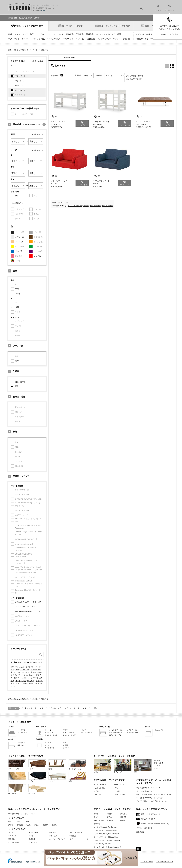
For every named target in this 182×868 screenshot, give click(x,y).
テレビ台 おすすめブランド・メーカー (150, 798)
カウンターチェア (51, 735)
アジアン (17, 777)
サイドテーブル (132, 730)
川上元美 (123, 817)
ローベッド (98, 794)
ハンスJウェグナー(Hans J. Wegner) (107, 834)
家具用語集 (140, 832)
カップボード (118, 791)
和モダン (34, 672)
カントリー (25, 669)
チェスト (48, 745)
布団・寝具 (53, 836)
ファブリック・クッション (74, 39)
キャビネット (50, 748)
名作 (29, 683)
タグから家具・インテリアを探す (109, 780)
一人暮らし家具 (99, 788)
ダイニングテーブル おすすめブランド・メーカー (154, 794)
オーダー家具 (21, 681)
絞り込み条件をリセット (32, 124)
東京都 (11, 825)
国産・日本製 (20, 382)
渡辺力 (109, 817)
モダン (28, 667)
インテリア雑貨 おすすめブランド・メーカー (152, 801)
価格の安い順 (95, 206)
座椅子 (65, 730)
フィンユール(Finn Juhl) (102, 844)
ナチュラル (20, 667)
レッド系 (37, 256)
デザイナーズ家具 (100, 784)
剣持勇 (109, 814)
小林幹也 (97, 824)
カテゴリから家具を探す (20, 722)
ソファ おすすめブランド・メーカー (149, 788)
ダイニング (123, 766)
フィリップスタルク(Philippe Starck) (107, 837)
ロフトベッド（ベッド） (38, 708)
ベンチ (84, 730)
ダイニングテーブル (116, 730)
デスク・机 (51, 34)
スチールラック (119, 784)
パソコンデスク (160, 730)
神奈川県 (20, 825)
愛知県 (54, 825)
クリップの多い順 (75, 206)
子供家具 (80, 34)
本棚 (65, 743)
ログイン (158, 8)
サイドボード (98, 791)
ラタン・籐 (22, 683)
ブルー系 (19, 251)
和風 (17, 669)
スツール (48, 730)
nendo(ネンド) (99, 820)
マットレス (19, 81)
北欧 (12, 667)
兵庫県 (45, 825)
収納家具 (70, 34)
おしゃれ (31, 675)
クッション (33, 842)
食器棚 (65, 745)
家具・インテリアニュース (151, 814)
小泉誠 (123, 820)
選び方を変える (37, 134)
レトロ (35, 667)
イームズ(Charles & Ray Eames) (105, 827)
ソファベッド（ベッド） (81, 708)
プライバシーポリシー (165, 862)
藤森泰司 (110, 820)
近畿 (27, 822)
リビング (103, 766)
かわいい (22, 675)
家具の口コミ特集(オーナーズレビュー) (155, 824)
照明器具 (90, 34)
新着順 (86, 206)
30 (59, 202)
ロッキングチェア (69, 735)
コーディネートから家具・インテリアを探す (114, 756)
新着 (10, 34)
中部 (19, 822)
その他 (18, 294)
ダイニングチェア (69, 733)
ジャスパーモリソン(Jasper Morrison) (107, 840)
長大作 (96, 817)
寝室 (143, 766)
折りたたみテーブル (134, 733)
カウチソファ (22, 730)
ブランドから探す (145, 34)
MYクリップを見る (171, 34)
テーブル (40, 34)
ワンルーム (158, 766)
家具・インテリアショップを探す (114, 26)
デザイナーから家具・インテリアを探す (112, 809)
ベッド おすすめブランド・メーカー (149, 791)
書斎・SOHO (159, 763)
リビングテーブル (115, 735)
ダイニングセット (76, 832)
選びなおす (39, 61)
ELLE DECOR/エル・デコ (25, 607)
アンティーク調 (17, 765)
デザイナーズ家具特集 (144, 828)
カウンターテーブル (116, 733)
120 (66, 202)
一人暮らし (25, 678)
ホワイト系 (20, 237)
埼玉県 (28, 825)
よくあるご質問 (147, 862)
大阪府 (37, 825)
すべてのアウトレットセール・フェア (22, 814)
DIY (32, 678)
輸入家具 (31, 681)
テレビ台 (48, 743)
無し (17, 196)
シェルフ (66, 748)
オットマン (49, 733)
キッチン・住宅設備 (121, 39)
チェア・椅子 (28, 34)
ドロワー (117, 788)
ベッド (61, 34)
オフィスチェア (87, 733)
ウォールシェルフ (120, 794)
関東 (10, 822)
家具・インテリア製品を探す (30, 26)
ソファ (17, 34)
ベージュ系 (20, 242)
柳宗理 (96, 814)
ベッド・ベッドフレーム (25, 71)
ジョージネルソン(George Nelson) (106, 830)
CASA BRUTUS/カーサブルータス (28, 602)
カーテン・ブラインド (105, 34)
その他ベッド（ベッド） (60, 708)
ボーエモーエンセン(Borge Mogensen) (107, 847)
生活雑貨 (91, 39)
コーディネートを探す (72, 26)
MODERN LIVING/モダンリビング (28, 611)
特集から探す (143, 39)
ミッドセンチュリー (22, 672)
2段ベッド (19, 85)
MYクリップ (170, 8)
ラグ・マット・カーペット (20, 39)
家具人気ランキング (148, 819)
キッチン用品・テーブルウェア (47, 39)
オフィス (157, 768)
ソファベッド (20, 76)
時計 (119, 34)
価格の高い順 (107, 206)
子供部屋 (157, 761)
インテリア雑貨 (104, 39)
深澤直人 (123, 814)
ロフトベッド (20, 90)
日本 (17, 356)
